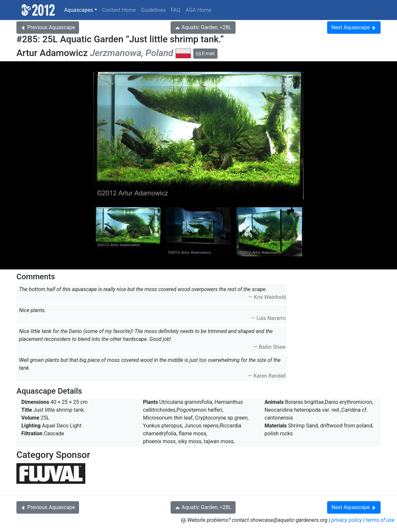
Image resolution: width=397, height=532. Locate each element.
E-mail (205, 53)
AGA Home (199, 10)
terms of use (380, 520)
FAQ (176, 10)
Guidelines (153, 10)
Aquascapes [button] (78, 10)
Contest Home (119, 10)
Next (354, 27)
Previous (48, 27)
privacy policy (347, 520)
